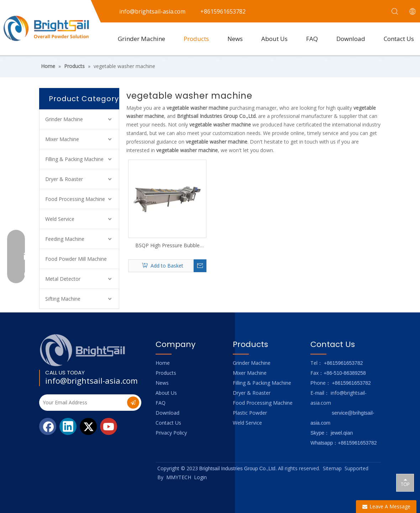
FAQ (312, 39)
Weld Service (60, 219)
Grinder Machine (141, 39)
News (235, 39)
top (405, 482)
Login (200, 477)
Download (351, 39)
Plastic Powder (250, 413)
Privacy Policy (171, 433)
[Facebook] (48, 426)
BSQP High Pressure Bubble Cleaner (167, 245)
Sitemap (332, 468)
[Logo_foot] (83, 350)
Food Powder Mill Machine (76, 259)
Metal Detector (63, 279)
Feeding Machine (65, 239)
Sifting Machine (63, 299)
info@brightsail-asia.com (91, 380)
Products (196, 39)
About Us (274, 39)
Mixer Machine (62, 139)
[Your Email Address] (82, 403)
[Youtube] (109, 426)
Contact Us (168, 423)
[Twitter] (88, 426)
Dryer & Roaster (64, 179)
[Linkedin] (68, 426)
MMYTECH (179, 477)
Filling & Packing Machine (74, 159)
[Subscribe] (133, 403)
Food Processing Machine (75, 199)
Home (163, 363)
